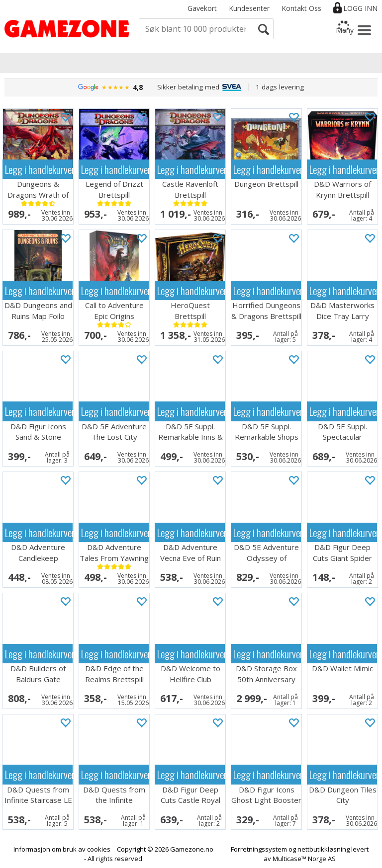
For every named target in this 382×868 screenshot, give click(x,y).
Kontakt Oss (301, 8)
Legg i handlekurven (39, 169)
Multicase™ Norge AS (304, 859)
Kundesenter (249, 8)
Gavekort (202, 8)
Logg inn (360, 8)
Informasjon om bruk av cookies (62, 849)
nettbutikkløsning (324, 849)
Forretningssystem (259, 849)
